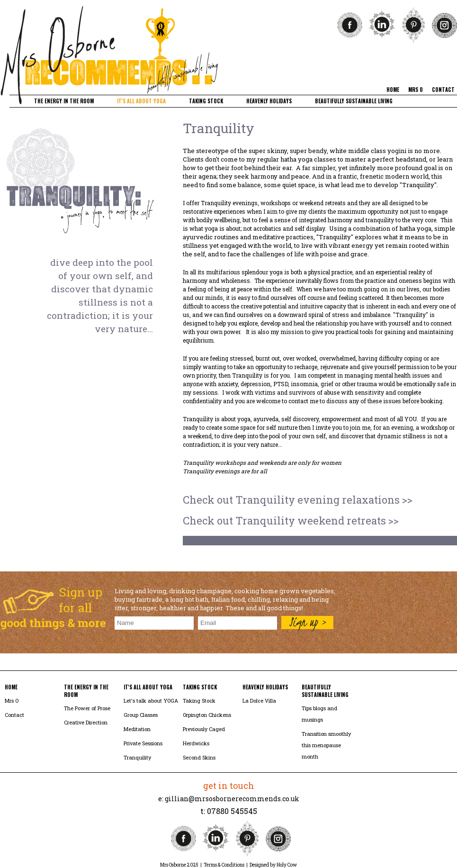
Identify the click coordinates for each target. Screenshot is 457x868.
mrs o (416, 90)
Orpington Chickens (207, 715)
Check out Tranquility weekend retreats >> (291, 520)
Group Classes (141, 715)
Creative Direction (86, 722)
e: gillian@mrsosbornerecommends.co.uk (229, 799)
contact (443, 90)
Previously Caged (204, 729)
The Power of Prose (87, 708)
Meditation (137, 729)
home (393, 90)
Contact (14, 715)
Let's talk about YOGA (151, 701)
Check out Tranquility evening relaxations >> (298, 500)
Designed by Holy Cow (273, 865)
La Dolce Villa (259, 701)
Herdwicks (196, 743)
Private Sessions (143, 743)
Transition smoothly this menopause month (326, 745)
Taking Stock (199, 701)
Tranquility (137, 757)
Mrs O (12, 701)
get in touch (229, 786)
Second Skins (199, 757)
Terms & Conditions (224, 865)
